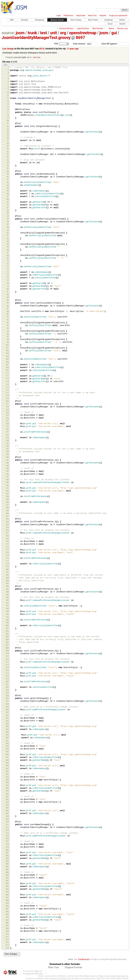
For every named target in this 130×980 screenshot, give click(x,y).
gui (114, 33)
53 (8, 213)
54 (8, 216)
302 (7, 912)
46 (8, 194)
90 (8, 317)
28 (8, 143)
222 (7, 687)
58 (8, 227)
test (43, 33)
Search (122, 24)
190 (7, 598)
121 (7, 404)
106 (7, 362)
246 (7, 755)
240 (7, 738)
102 (7, 351)
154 (7, 497)
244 (7, 749)
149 (7, 483)
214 (7, 665)
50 (8, 205)
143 (7, 466)
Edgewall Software (34, 974)
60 (8, 233)
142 (7, 463)
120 (7, 401)
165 (7, 527)
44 (8, 188)
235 (7, 724)
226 (7, 699)
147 (7, 477)
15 (8, 107)
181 (7, 572)
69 (8, 258)
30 (8, 149)
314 (7, 945)
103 (7, 354)
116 (7, 390)
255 (7, 780)
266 (7, 811)
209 (7, 651)
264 (7, 805)
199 (7, 623)
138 (7, 452)
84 (8, 300)
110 (7, 373)
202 (7, 631)
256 (7, 783)
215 (7, 668)
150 (7, 485)
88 (8, 312)
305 (7, 920)
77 (8, 281)
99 (8, 342)
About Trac (92, 15)
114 (7, 385)
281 (7, 853)
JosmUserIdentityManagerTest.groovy (36, 38)
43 (8, 185)
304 (7, 917)
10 (8, 93)
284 (7, 861)
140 (7, 457)
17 (8, 112)
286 (7, 867)
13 (8, 101)
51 (8, 208)
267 (7, 813)
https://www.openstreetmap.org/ (114, 976)
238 (7, 732)
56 (8, 222)
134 (7, 441)
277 (7, 841)
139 (7, 455)
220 (7, 682)
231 (7, 713)
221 (7, 684)
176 (7, 558)
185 (7, 584)
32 (8, 155)
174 (7, 553)
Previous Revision (66, 28)
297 (7, 898)
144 (7, 469)
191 (7, 600)
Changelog (39, 20)
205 (7, 640)
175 (7, 555)
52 (8, 211)
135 (7, 443)
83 (8, 297)
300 (7, 906)
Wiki (12, 20)
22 (8, 127)
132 (7, 435)
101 (7, 348)
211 (7, 656)
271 (7, 825)
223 (7, 690)
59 (8, 230)
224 (7, 693)
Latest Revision (83, 28)
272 (7, 828)
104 (7, 356)
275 (7, 836)
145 (7, 471)
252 (7, 772)
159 (7, 511)
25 (8, 135)
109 (7, 370)
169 (7, 539)
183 (7, 578)
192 (7, 603)
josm (20, 33)
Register (103, 15)
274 (7, 833)
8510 (42, 49)
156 (7, 502)
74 (8, 272)
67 (8, 253)
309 (7, 931)
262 (7, 800)
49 (8, 202)
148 (7, 480)
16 (8, 110)
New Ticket (93, 20)
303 (7, 914)
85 (8, 303)
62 (8, 239)
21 (8, 124)
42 (8, 183)
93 (8, 326)
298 (7, 901)
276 (7, 839)
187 (7, 589)
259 (7, 791)
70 (8, 261)
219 (7, 679)
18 (8, 115)
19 (8, 118)
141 (7, 460)
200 (7, 626)
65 (8, 247)
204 (7, 637)
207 (7, 645)
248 (7, 760)
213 (7, 662)
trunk (32, 33)
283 (7, 858)
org (63, 33)
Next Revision (98, 28)
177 (7, 561)
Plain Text (53, 968)
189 (7, 595)
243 (7, 746)
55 (8, 219)
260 (7, 794)
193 (7, 606)
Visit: (56, 44)
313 (7, 942)
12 (8, 98)
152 (7, 491)
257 (7, 785)
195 (7, 612)
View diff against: (115, 44)
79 (8, 286)
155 (7, 499)
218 (7, 676)
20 (8, 121)
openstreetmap (83, 33)
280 (7, 850)
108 (7, 368)
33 (8, 157)
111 (7, 376)
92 (8, 323)
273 (7, 830)
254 (7, 777)
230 (7, 710)
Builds (122, 20)
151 (7, 488)
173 (7, 550)
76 (8, 278)
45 (8, 191)
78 (8, 284)
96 (8, 334)
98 (8, 340)
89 (8, 314)
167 (7, 533)
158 (7, 508)
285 (7, 864)
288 (7, 872)
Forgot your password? (118, 15)
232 (7, 715)
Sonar (110, 24)
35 (8, 163)
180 (7, 570)
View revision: (79, 44)
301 (7, 909)
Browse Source (57, 20)
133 (7, 438)
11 (8, 96)
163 (7, 522)
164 (7, 525)
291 (7, 881)
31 (8, 152)
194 (7, 609)
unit (54, 33)
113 (7, 382)
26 (8, 138)
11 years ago (73, 49)
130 (7, 429)
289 (7, 875)
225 (7, 696)
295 (7, 892)
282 (7, 856)
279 (7, 847)
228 (7, 704)
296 (7, 895)
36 (8, 166)
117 (7, 393)
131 (7, 432)
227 (7, 701)
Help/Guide (81, 15)
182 (7, 575)
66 (8, 250)
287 (7, 870)
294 (7, 889)
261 (7, 797)
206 (7, 643)
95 (8, 331)
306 (7, 923)
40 (8, 177)
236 (7, 727)
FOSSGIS (61, 976)
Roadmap (109, 20)
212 (7, 659)
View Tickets (76, 20)
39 (8, 174)
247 (7, 757)
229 (7, 707)
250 (7, 766)
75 (8, 275)
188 (7, 592)
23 (8, 129)
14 (8, 104)
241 (7, 741)
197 (7, 617)
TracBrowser (84, 959)
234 (7, 721)
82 (8, 295)
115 (7, 387)
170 (7, 542)
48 (8, 199)
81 (8, 292)
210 (7, 654)
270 (7, 822)
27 (8, 140)
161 (7, 516)
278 (7, 844)
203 (7, 634)
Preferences (68, 15)
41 (8, 180)
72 (8, 267)
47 (8, 197)
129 (7, 426)
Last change (8, 49)
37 (8, 168)
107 (7, 365)
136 (7, 446)
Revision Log (122, 28)
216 (7, 671)
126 (7, 418)
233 (7, 718)
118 (7, 396)
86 (8, 306)
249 (7, 763)
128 (7, 424)
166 (7, 530)
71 (8, 264)
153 (7, 494)
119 (7, 398)
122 (7, 407)
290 (7, 878)
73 (8, 269)
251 (7, 769)
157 (7, 505)
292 (7, 884)
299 (7, 903)
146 (7, 474)
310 (7, 934)
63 (8, 241)
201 (7, 628)
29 (8, 146)
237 (7, 729)
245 (7, 752)
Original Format (73, 968)
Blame (111, 28)
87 (8, 309)
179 (7, 567)
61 (8, 236)
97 (8, 337)
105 (7, 359)
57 (8, 225)
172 (7, 547)
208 (7, 648)
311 (7, 937)
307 (7, 926)
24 (8, 132)
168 (7, 536)
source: (8, 33)
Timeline (24, 20)
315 (7, 948)
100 (7, 345)
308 (7, 929)
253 (7, 774)
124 (7, 413)
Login (59, 15)
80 (8, 289)
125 (7, 415)
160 (7, 514)
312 (7, 940)
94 (8, 328)
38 (8, 171)
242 (7, 743)
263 (7, 802)
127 (7, 421)
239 (7, 735)
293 (7, 886)
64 (8, 244)
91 (8, 320)
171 (7, 544)
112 (7, 379)
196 (7, 614)
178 (7, 564)
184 (7, 581)
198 (7, 620)
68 (8, 256)
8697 (80, 38)
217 (7, 673)
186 (7, 586)
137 (7, 449)
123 (7, 410)
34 (8, 160)
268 (7, 816)
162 (7, 519)
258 (7, 788)
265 (7, 808)
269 (7, 819)
